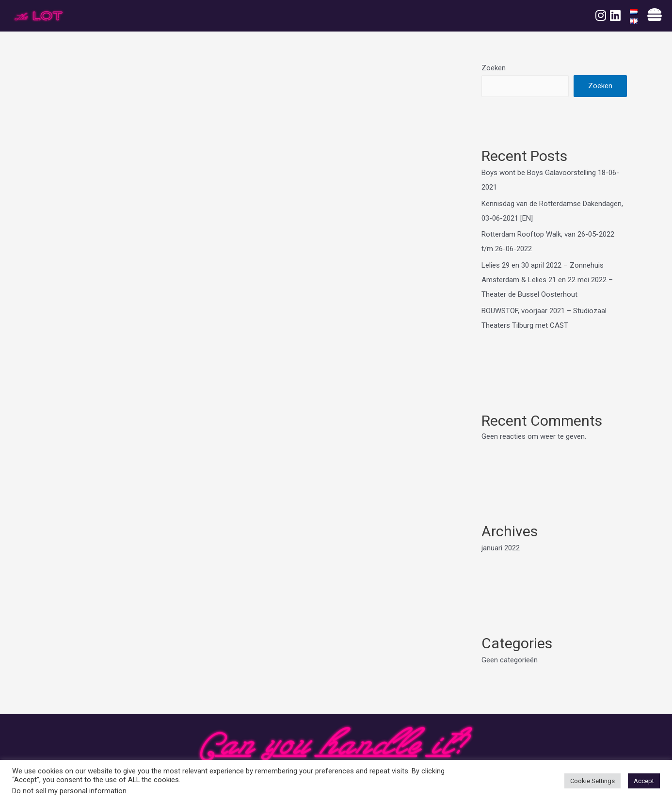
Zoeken (494, 68)
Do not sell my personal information (69, 791)
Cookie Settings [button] (592, 781)
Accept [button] (644, 781)
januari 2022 (501, 548)
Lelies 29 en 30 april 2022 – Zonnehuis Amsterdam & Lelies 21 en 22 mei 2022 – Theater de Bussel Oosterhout (547, 280)
